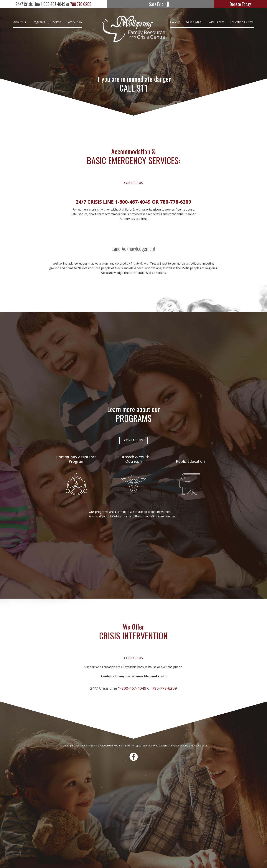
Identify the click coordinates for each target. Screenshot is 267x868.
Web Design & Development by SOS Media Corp (180, 746)
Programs (38, 22)
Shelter (56, 22)
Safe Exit (156, 4)
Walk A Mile (193, 22)
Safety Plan (74, 22)
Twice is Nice (216, 22)
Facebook (134, 757)
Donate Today (240, 4)
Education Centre (242, 22)
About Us (20, 22)
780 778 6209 (53, 4)
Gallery (175, 22)
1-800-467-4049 (133, 202)
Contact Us (133, 183)
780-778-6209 (176, 202)
